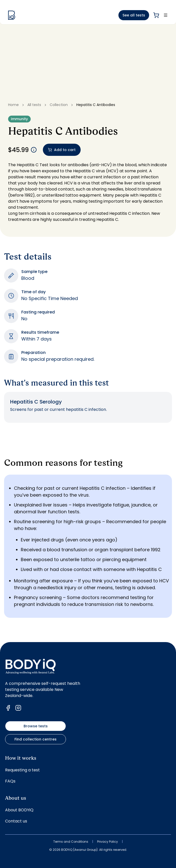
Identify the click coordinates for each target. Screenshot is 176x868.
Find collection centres (36, 739)
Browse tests (36, 726)
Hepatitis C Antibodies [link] (96, 105)
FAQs (10, 781)
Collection (59, 105)
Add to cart (62, 150)
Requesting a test (22, 770)
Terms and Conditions (71, 842)
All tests (34, 105)
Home (13, 105)
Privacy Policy (108, 842)
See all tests (134, 15)
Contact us (16, 821)
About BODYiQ (19, 810)
